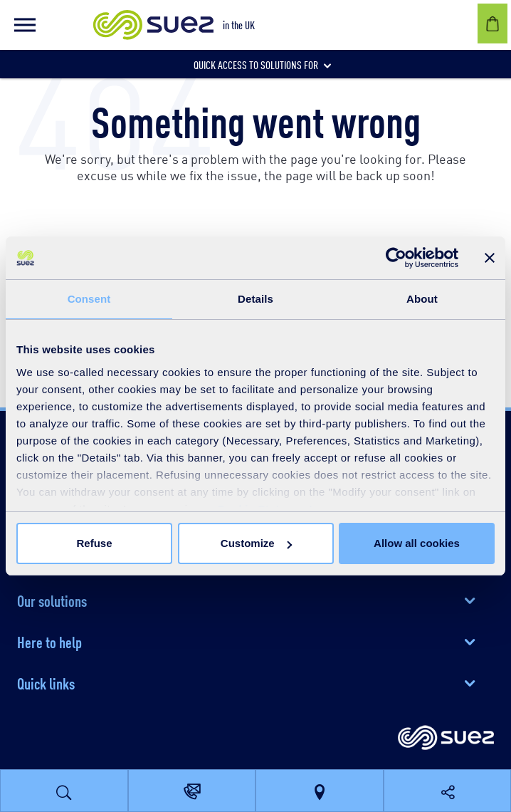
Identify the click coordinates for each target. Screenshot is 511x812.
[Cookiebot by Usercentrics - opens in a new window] (396, 258)
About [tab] (422, 299)
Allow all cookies (417, 543)
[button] (25, 25)
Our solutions (52, 600)
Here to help (49, 641)
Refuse (94, 543)
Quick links (46, 682)
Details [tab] (255, 299)
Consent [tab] (89, 299)
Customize (256, 543)
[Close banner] (490, 258)
